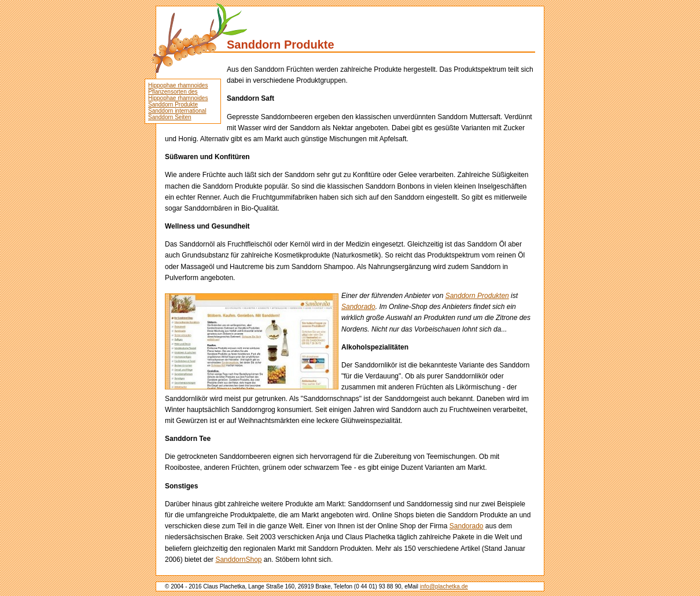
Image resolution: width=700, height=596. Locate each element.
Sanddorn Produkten (477, 296)
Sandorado (358, 307)
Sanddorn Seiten (170, 117)
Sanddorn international (177, 111)
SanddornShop (238, 560)
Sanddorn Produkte (173, 104)
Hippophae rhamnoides (178, 85)
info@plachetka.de (444, 586)
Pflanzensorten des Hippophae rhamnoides (178, 95)
